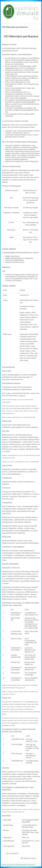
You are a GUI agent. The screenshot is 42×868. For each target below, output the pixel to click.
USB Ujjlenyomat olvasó (29, 858)
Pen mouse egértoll (11, 853)
